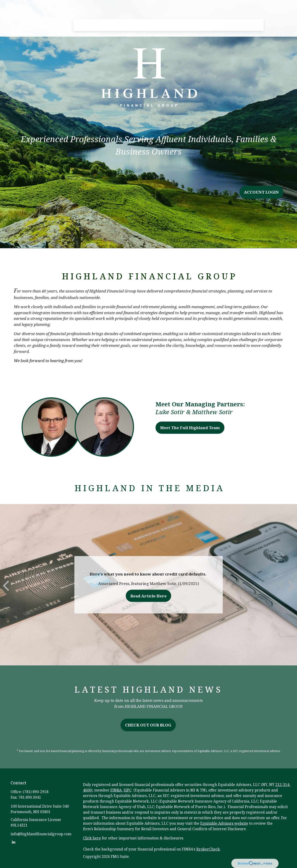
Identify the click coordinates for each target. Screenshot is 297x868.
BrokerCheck (208, 849)
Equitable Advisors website (224, 823)
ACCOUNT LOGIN (261, 192)
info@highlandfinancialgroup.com (41, 834)
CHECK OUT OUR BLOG (148, 725)
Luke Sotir (170, 412)
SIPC (128, 790)
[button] (81, 12)
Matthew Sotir (212, 412)
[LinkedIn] (14, 842)
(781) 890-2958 (36, 792)
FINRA (116, 790)
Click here (92, 838)
